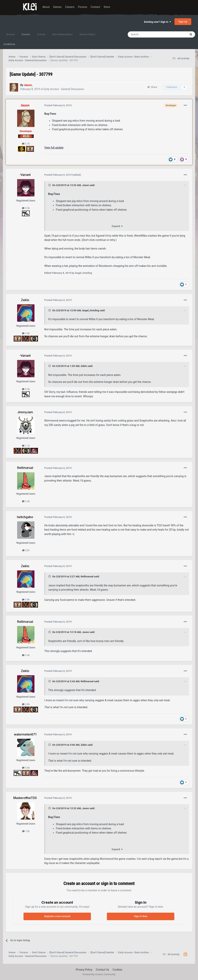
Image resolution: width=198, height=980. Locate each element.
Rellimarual (87, 576)
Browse (10, 34)
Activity (41, 34)
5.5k (26, 208)
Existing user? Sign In (158, 22)
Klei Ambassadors (62, 34)
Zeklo (84, 366)
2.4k (26, 501)
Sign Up (183, 22)
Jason (86, 185)
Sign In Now (141, 916)
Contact (95, 7)
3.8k (26, 333)
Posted (58, 105)
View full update (54, 148)
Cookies (117, 970)
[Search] (148, 34)
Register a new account (57, 916)
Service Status (87, 34)
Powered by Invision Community (99, 974)
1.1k (26, 446)
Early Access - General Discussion (64, 89)
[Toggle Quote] (50, 185)
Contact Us (103, 970)
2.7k (26, 144)
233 (26, 550)
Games (57, 7)
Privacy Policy (84, 970)
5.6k (26, 768)
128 (26, 831)
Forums (83, 7)
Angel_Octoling (91, 310)
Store (107, 7)
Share (152, 87)
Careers (70, 7)
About (46, 7)
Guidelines (9, 44)
